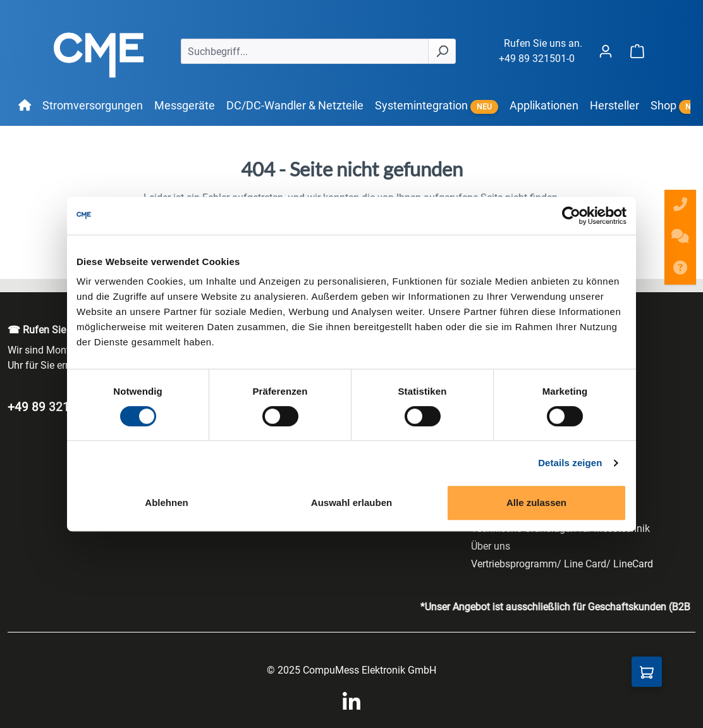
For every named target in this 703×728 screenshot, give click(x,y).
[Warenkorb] (637, 51)
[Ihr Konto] (606, 51)
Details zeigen (570, 463)
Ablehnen (166, 503)
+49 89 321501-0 (537, 59)
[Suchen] (442, 51)
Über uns (491, 546)
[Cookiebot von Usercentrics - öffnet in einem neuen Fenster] (571, 216)
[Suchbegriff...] (305, 51)
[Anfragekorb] (647, 672)
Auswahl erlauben (351, 503)
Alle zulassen (536, 503)
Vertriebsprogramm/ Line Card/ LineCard (562, 564)
